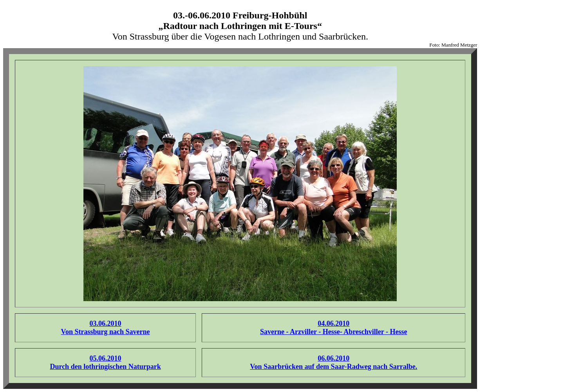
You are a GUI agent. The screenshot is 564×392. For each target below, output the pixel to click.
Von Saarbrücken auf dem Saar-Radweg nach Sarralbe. (334, 367)
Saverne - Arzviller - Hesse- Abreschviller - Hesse (334, 332)
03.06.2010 (106, 323)
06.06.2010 (334, 358)
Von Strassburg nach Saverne (106, 332)
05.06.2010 (106, 358)
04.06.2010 (334, 323)
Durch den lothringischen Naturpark (105, 367)
